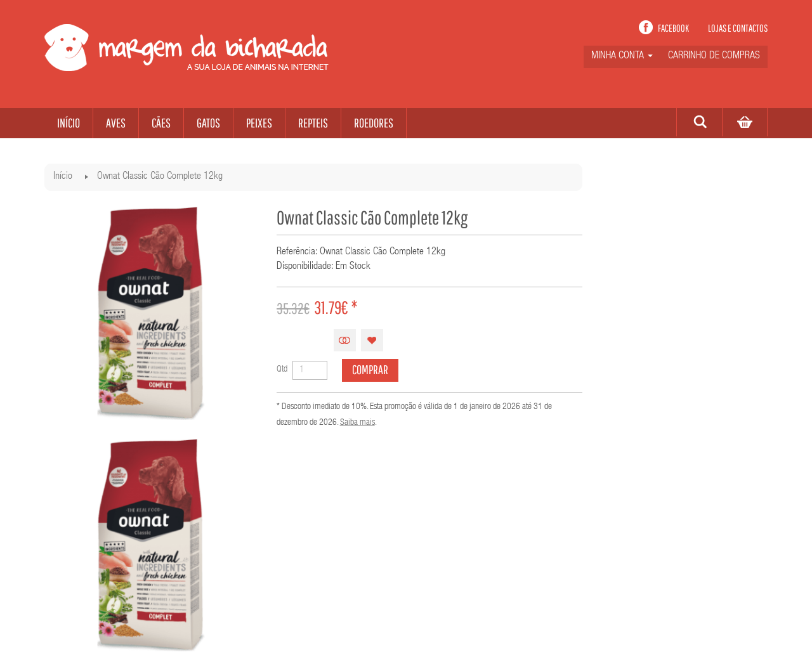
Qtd (282, 370)
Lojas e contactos (738, 28)
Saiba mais (357, 423)
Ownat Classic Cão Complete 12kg (160, 177)
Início (63, 177)
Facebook (673, 28)
